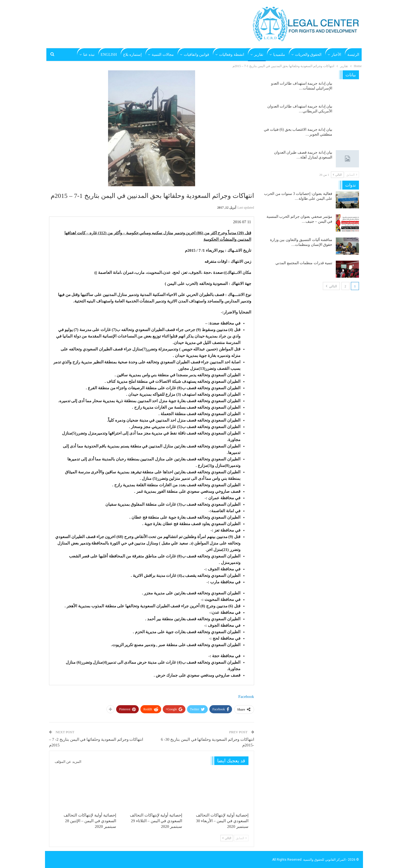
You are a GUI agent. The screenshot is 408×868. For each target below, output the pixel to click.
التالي (227, 838)
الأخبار (336, 55)
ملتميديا (279, 55)
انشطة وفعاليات (232, 55)
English (109, 55)
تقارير (259, 55)
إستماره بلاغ (133, 55)
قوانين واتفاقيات (197, 55)
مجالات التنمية (163, 55)
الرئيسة (353, 55)
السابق (241, 838)
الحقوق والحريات (308, 55)
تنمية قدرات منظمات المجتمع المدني (304, 263)
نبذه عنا (89, 55)
